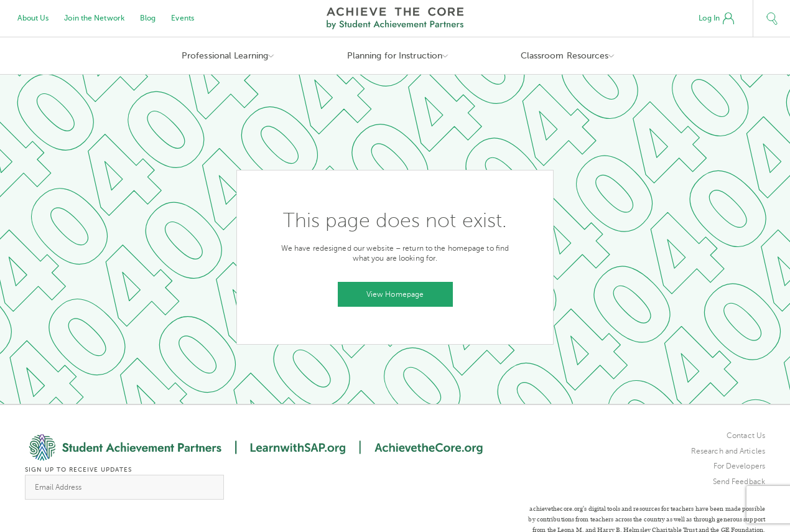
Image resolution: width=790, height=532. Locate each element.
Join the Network (94, 18)
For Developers (739, 466)
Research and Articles (728, 451)
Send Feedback (739, 482)
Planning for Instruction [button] (395, 56)
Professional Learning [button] (225, 56)
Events (183, 18)
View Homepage (395, 294)
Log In (716, 19)
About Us (33, 18)
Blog (148, 18)
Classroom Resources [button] (565, 56)
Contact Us (746, 436)
